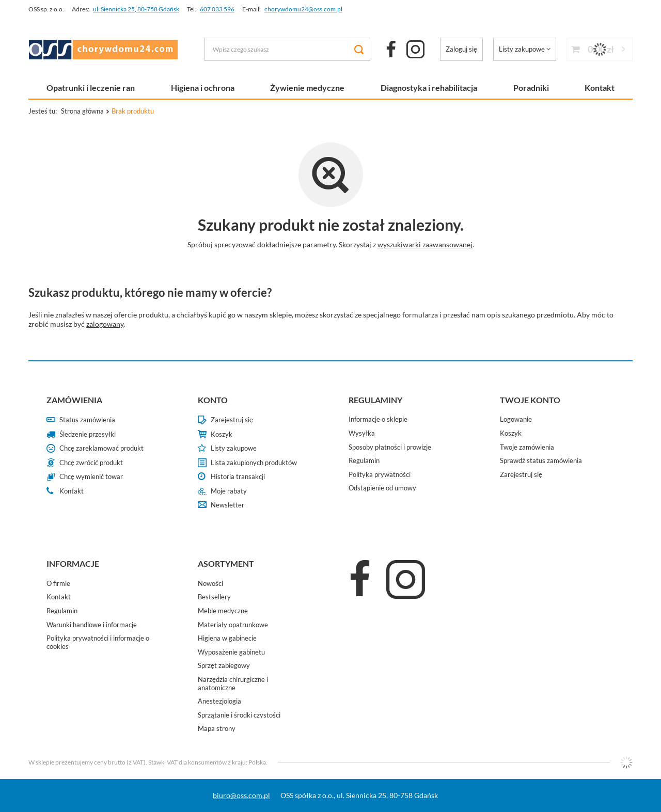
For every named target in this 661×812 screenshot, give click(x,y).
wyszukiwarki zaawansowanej (425, 244)
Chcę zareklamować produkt (101, 448)
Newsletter (227, 505)
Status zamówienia (87, 420)
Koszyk (222, 434)
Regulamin (364, 461)
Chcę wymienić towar (91, 477)
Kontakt (600, 87)
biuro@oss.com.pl (241, 795)
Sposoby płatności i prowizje (390, 447)
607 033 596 (217, 9)
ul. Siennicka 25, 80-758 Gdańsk (136, 9)
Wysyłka (362, 433)
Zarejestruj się (232, 420)
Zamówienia (74, 400)
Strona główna (82, 111)
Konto (213, 400)
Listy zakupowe (522, 49)
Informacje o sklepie (378, 419)
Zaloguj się (461, 49)
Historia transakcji (238, 477)
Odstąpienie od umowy (382, 488)
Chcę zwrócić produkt (91, 463)
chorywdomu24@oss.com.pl (303, 9)
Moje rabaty (229, 491)
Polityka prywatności (380, 475)
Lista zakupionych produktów (254, 463)
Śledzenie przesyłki (88, 434)
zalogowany (105, 324)
